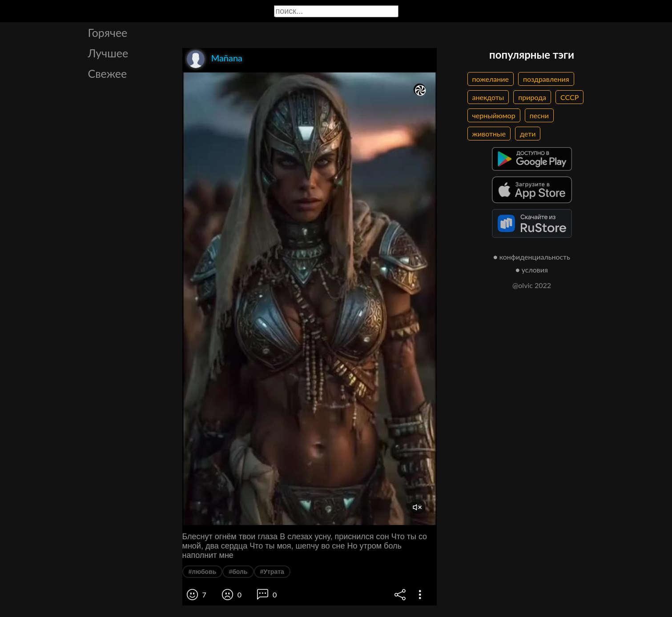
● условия (532, 270)
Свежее (108, 73)
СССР (569, 97)
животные (489, 134)
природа (532, 97)
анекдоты (488, 97)
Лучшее (108, 53)
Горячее (108, 32)
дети (528, 134)
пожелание (491, 79)
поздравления (546, 79)
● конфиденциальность (532, 257)
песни (539, 115)
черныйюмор (494, 115)
